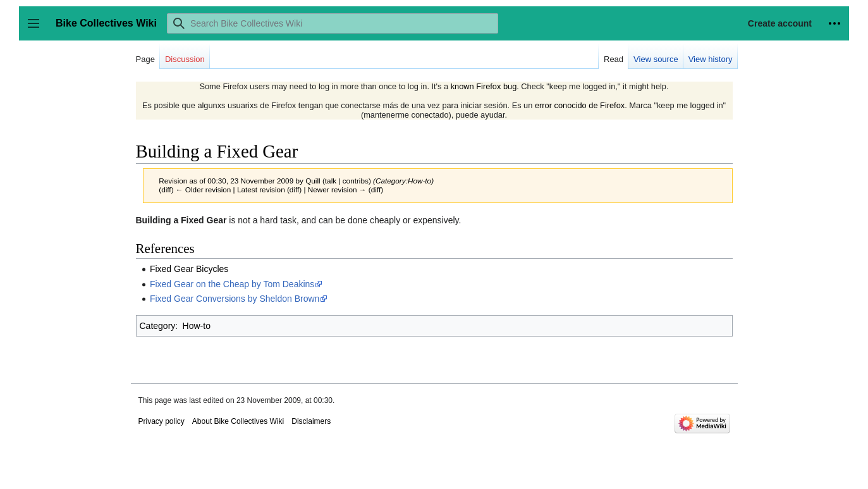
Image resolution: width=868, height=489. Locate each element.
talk (331, 181)
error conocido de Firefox (580, 105)
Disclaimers (311, 421)
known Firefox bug (484, 86)
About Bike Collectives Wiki (238, 421)
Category (158, 326)
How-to (197, 326)
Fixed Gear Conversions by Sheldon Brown (235, 299)
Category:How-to (403, 181)
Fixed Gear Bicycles (189, 269)
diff (166, 189)
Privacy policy (162, 421)
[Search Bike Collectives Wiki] (333, 23)
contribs (356, 181)
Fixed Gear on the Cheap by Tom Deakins (232, 284)
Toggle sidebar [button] (38, 29)
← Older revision (204, 189)
